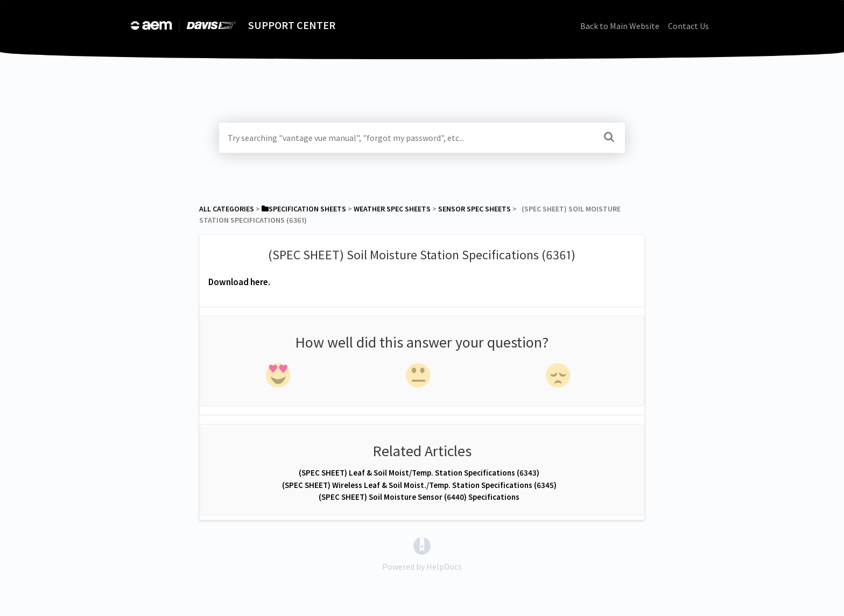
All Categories (227, 209)
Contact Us (688, 26)
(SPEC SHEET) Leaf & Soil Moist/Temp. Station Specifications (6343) (419, 473)
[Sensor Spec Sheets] (474, 209)
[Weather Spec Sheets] (392, 209)
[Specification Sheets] (304, 209)
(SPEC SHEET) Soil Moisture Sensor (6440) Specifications (419, 497)
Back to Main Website (620, 26)
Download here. (239, 282)
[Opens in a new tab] (422, 545)
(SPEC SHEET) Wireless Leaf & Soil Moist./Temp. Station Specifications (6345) (419, 485)
